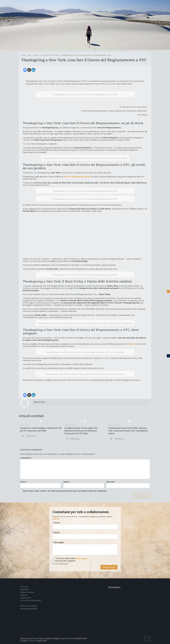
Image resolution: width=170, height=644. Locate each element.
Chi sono (24, 587)
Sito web (110, 482)
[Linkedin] (33, 70)
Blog (29, 55)
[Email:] (85, 537)
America (37, 55)
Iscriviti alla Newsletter (31, 600)
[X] (29, 70)
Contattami (25, 598)
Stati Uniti (46, 55)
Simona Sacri (39, 402)
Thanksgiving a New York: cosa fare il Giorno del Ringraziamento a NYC (86, 55)
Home (23, 55)
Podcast (24, 595)
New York (55, 55)
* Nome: (56, 523)
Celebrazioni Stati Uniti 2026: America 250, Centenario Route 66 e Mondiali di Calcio (128, 431)
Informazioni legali (29, 609)
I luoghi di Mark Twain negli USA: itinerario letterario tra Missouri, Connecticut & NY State (81, 431)
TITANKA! (32, 641)
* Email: (56, 532)
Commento (26, 458)
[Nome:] (85, 527)
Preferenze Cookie (29, 606)
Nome (24, 482)
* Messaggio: (58, 542)
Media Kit (25, 589)
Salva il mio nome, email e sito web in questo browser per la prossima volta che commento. (65, 491)
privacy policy (81, 558)
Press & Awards (27, 592)
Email (67, 482)
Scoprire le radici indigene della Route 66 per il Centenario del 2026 (41, 429)
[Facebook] (25, 70)
